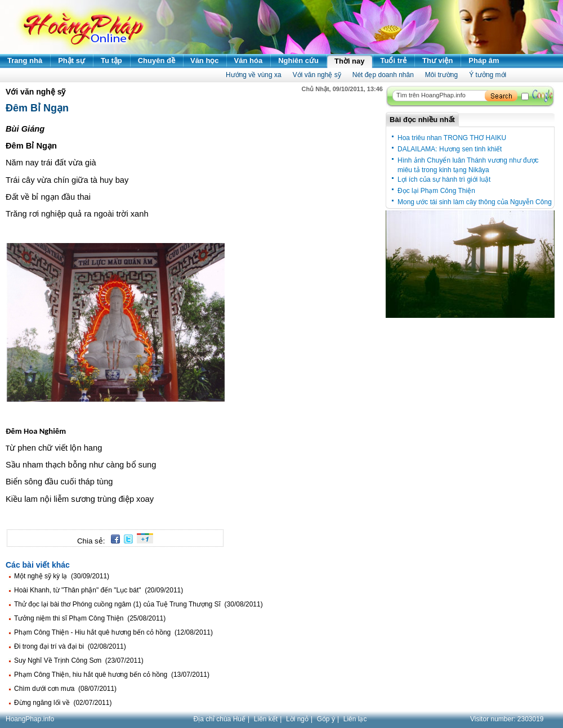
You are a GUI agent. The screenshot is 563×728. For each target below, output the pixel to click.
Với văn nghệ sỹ (317, 75)
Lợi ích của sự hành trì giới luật (444, 179)
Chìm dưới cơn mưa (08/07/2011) (65, 689)
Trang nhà (25, 60)
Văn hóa (249, 60)
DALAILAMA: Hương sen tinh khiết (450, 149)
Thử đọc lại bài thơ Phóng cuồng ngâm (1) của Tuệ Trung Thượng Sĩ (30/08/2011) (138, 604)
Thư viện (437, 60)
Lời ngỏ (297, 719)
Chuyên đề (157, 60)
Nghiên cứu (298, 60)
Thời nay (350, 61)
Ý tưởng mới (488, 75)
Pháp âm (484, 60)
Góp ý (326, 719)
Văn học (205, 60)
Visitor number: (507, 719)
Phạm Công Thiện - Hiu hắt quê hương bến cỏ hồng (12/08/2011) (113, 632)
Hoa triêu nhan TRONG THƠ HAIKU (452, 138)
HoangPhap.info (30, 719)
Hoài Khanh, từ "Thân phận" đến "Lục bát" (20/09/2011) (99, 590)
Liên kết (266, 719)
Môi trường (441, 75)
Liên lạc (355, 719)
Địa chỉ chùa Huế (220, 719)
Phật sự (72, 60)
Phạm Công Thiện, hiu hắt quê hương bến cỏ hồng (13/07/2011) (112, 675)
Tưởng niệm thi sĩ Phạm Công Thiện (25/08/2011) (90, 618)
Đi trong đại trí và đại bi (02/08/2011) (70, 646)
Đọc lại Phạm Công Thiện (436, 191)
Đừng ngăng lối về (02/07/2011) (63, 703)
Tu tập (111, 60)
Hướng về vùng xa (254, 75)
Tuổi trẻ (394, 60)
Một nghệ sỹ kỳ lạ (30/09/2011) (62, 576)
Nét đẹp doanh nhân (383, 75)
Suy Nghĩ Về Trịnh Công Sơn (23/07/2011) (79, 660)
